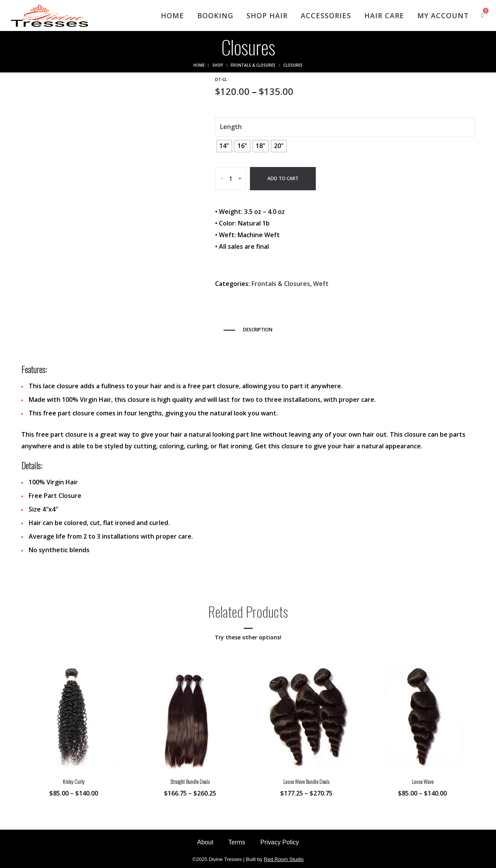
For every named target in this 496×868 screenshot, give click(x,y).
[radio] (224, 146)
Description (258, 330)
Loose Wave (423, 781)
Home (198, 65)
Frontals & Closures (253, 65)
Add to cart (283, 178)
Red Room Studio (284, 859)
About (205, 842)
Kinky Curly (74, 781)
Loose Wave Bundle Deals (306, 781)
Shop (217, 65)
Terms (237, 842)
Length (231, 127)
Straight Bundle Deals (190, 781)
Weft (321, 284)
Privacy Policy (280, 842)
